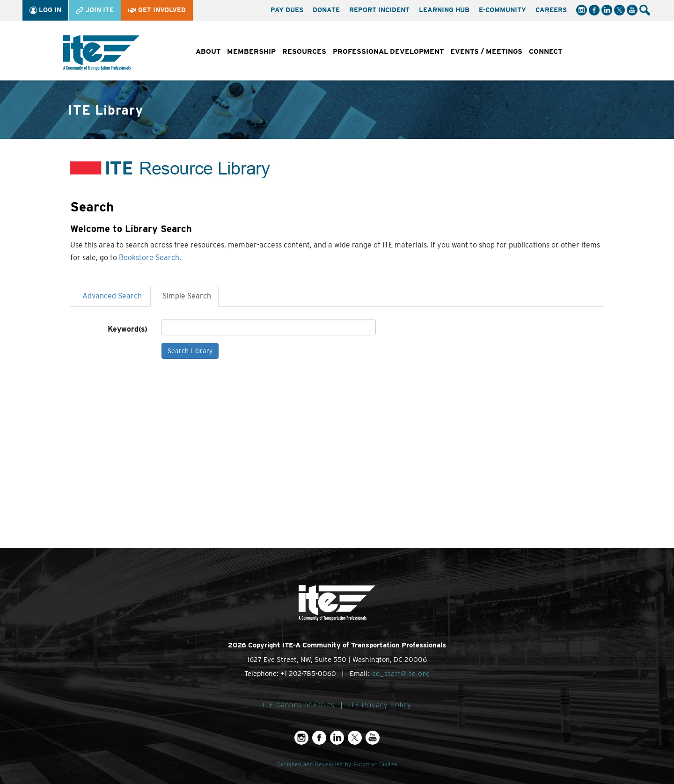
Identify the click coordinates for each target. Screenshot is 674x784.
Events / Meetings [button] (486, 51)
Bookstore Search (149, 258)
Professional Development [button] (388, 51)
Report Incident (379, 10)
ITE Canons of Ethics (299, 705)
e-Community (502, 10)
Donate (326, 10)
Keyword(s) (128, 329)
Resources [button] (304, 51)
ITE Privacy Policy (380, 705)
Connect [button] (546, 51)
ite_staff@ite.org (401, 674)
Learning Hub (444, 10)
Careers (551, 10)
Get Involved (157, 10)
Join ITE (95, 10)
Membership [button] (251, 51)
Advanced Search (112, 296)
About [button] (208, 51)
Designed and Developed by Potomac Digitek (337, 765)
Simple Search (187, 296)
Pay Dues (287, 10)
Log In (45, 10)
